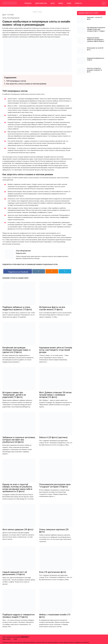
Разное (40, 12)
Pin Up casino (43, 165)
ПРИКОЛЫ (28, 3)
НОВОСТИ (78, 3)
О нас (15, 639)
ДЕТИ (53, 3)
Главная (35, 12)
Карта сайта (7, 639)
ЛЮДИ (69, 3)
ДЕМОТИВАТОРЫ (41, 3)
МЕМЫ (61, 3)
